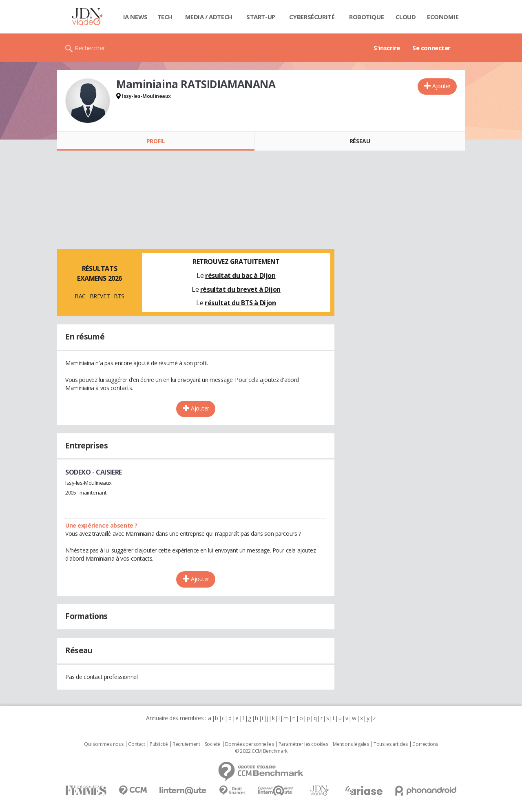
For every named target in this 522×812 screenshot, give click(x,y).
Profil (156, 141)
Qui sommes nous (104, 744)
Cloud (406, 17)
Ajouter (441, 86)
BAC (80, 296)
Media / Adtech (209, 17)
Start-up (261, 17)
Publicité (159, 744)
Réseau (360, 141)
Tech (165, 17)
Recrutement (186, 744)
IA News (135, 17)
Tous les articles (391, 744)
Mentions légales (351, 744)
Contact (136, 744)
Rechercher (90, 48)
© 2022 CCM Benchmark (261, 751)
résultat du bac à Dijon (240, 275)
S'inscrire (387, 48)
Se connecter (431, 48)
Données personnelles (250, 744)
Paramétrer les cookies (303, 744)
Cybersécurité (312, 17)
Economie (443, 17)
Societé (212, 744)
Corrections (425, 744)
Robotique (366, 17)
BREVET (100, 296)
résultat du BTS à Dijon (240, 303)
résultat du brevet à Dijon (240, 289)
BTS (119, 296)
